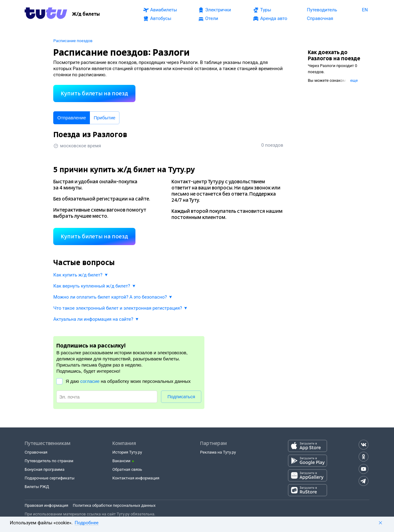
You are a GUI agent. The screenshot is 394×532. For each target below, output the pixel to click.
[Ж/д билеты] (86, 14)
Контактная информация (136, 478)
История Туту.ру (127, 452)
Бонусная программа (44, 469)
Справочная (36, 452)
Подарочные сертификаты (50, 478)
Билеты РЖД (37, 487)
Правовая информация (46, 505)
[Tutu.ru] (46, 14)
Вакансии (121, 461)
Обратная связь (127, 469)
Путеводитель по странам (49, 461)
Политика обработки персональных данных (114, 505)
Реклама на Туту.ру (218, 452)
